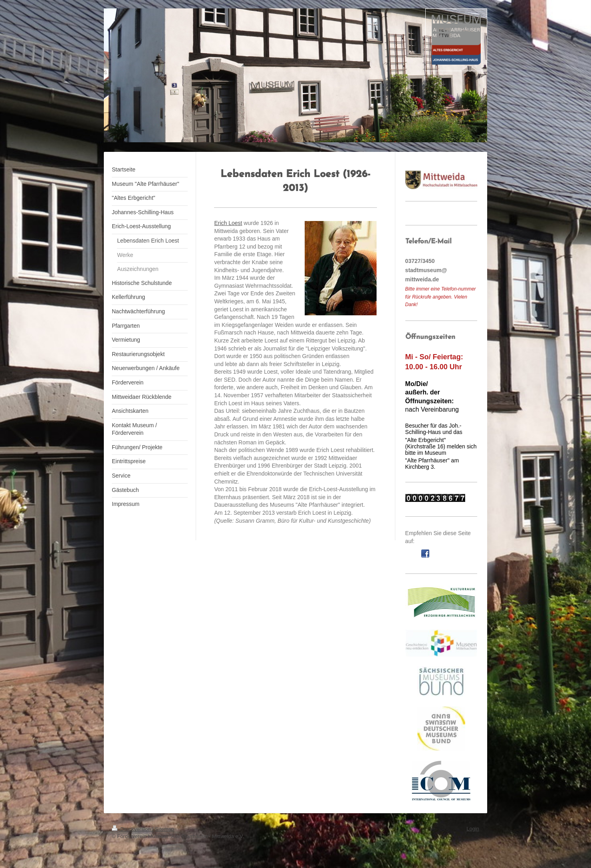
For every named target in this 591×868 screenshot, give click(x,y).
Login (473, 829)
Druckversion (132, 829)
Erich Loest (228, 223)
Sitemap (165, 829)
